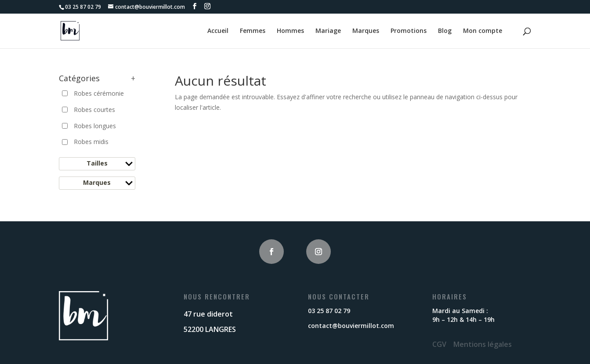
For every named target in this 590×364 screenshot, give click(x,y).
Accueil (218, 31)
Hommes (290, 31)
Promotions (409, 31)
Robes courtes (94, 110)
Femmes (253, 31)
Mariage (328, 31)
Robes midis (91, 142)
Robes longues (95, 126)
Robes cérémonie (99, 93)
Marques (366, 31)
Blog (445, 31)
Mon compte (483, 31)
